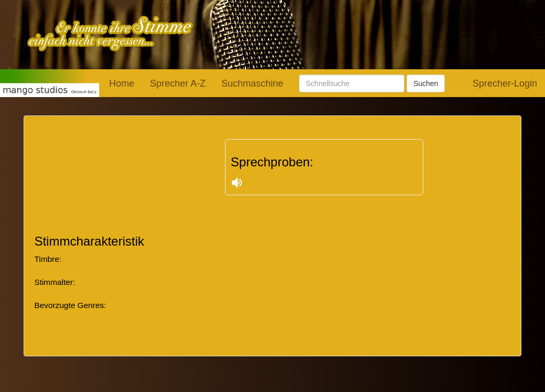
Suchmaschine (252, 83)
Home (122, 83)
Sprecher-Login (505, 83)
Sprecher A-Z (178, 83)
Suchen (426, 83)
